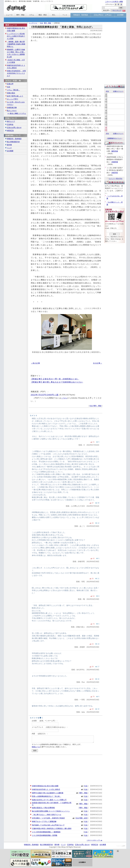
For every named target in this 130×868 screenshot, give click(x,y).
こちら (64, 398)
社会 (42, 23)
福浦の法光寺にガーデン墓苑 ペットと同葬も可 (49, 800)
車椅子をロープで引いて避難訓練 (44, 821)
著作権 (9, 145)
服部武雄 (115, 151)
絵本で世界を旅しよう (15, 96)
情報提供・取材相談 (14, 139)
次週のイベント (118, 91)
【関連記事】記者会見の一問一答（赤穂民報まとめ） (55, 379)
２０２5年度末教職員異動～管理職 (45, 835)
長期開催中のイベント (115, 138)
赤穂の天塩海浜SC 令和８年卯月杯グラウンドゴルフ (16, 73)
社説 (9, 87)
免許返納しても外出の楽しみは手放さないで (48, 825)
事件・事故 (48, 23)
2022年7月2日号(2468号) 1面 (45, 395)
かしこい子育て (13, 99)
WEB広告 (10, 131)
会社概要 (10, 151)
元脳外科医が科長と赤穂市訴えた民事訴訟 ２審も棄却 (52, 828)
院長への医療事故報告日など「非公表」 (47, 796)
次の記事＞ (98, 363)
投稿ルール (36, 747)
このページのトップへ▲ (94, 840)
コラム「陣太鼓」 (13, 90)
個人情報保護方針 (13, 142)
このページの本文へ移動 (114, 2)
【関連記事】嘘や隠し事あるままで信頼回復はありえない (57, 382)
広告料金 (10, 124)
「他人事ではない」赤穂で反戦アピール (47, 815)
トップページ (33, 23)
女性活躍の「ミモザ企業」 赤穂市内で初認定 (48, 818)
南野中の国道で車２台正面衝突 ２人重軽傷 (48, 793)
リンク (9, 148)
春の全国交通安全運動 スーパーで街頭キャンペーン (51, 811)
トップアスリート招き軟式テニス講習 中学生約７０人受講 (16, 36)
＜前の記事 (35, 363)
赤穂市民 (115, 173)
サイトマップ (117, 10)
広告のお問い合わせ (14, 128)
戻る (107, 91)
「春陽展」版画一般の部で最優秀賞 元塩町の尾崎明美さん (16, 44)
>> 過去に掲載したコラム (17, 113)
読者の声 (10, 84)
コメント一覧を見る (115, 179)
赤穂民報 (115, 162)
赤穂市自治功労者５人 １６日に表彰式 (46, 789)
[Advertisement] (66, 770)
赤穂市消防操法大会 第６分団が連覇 (45, 786)
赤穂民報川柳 (12, 108)
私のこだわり (12, 111)
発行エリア (11, 121)
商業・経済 (83, 818)
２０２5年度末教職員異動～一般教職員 (46, 832)
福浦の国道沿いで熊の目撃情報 (43, 808)
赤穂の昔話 (11, 93)
